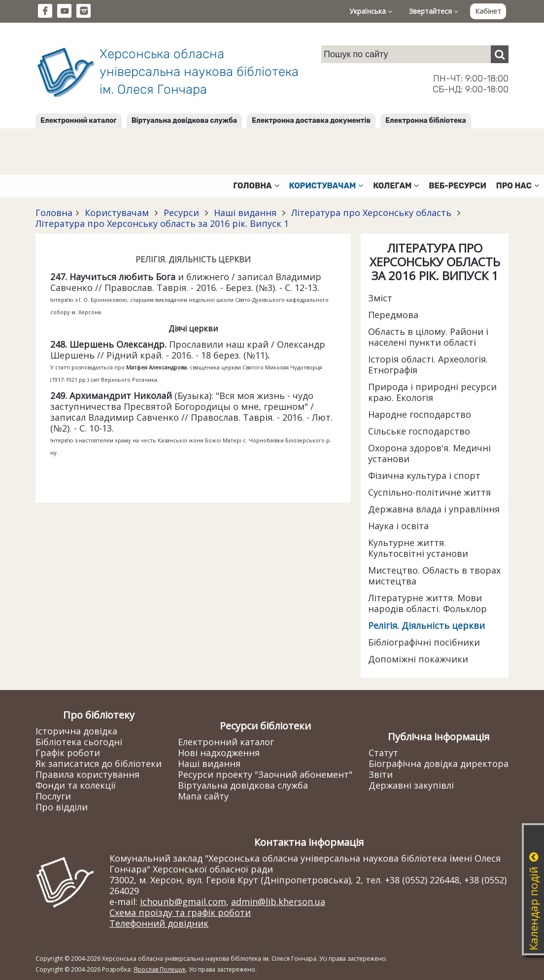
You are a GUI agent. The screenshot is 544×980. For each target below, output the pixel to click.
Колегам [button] (396, 186)
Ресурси (181, 213)
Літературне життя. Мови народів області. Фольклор (427, 603)
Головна (54, 213)
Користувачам (117, 213)
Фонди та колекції (76, 785)
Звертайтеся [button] (434, 11)
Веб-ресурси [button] (458, 186)
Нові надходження (219, 753)
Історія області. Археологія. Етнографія (428, 364)
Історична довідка (76, 731)
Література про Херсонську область (371, 213)
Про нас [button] (518, 186)
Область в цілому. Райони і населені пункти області (428, 337)
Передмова (393, 315)
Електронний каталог (79, 121)
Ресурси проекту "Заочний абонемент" (265, 774)
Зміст (380, 298)
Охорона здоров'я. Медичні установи (429, 453)
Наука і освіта (398, 526)
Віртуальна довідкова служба (184, 121)
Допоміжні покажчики (418, 659)
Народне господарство (420, 414)
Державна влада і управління (434, 509)
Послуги (53, 796)
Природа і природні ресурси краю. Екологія (432, 392)
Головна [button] (256, 186)
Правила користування (87, 774)
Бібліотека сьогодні (79, 742)
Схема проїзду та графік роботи (180, 912)
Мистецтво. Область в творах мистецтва (434, 576)
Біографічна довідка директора (439, 763)
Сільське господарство (419, 431)
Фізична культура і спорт (424, 475)
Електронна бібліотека (426, 121)
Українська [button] (371, 11)
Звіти (381, 774)
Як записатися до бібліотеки (99, 763)
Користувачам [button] (326, 186)
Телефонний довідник (159, 923)
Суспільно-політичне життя (429, 492)
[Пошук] (500, 54)
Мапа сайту (203, 796)
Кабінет (488, 11)
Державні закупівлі (411, 785)
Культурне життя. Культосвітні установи (418, 548)
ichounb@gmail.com (183, 902)
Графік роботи (68, 753)
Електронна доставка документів (311, 121)
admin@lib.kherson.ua (278, 902)
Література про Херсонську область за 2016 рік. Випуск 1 (162, 223)
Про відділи (62, 807)
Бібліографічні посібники (424, 642)
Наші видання (245, 213)
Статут (383, 753)
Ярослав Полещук (160, 969)
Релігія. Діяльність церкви (426, 625)
